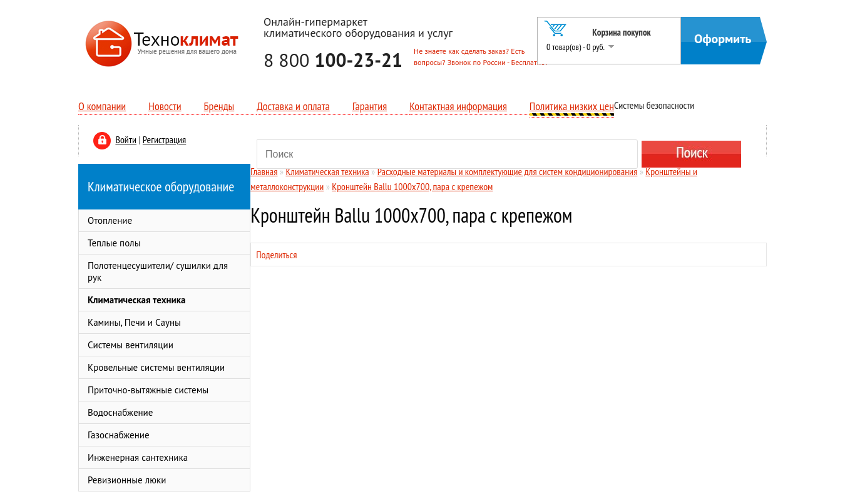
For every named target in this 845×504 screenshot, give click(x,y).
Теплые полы (114, 243)
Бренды (219, 106)
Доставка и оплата (293, 106)
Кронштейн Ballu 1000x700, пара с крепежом (412, 186)
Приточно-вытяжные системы (148, 390)
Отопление (110, 220)
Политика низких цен (572, 106)
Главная (264, 171)
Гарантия (370, 106)
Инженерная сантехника (138, 457)
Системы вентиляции (131, 345)
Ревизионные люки (127, 480)
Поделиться (276, 255)
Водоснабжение (120, 412)
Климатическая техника (137, 300)
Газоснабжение (119, 435)
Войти (126, 139)
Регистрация (164, 139)
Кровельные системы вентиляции (156, 367)
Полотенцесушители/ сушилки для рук (158, 271)
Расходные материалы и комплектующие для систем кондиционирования (508, 171)
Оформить (723, 39)
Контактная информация (458, 106)
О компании (102, 106)
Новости (165, 106)
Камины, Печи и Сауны (134, 322)
